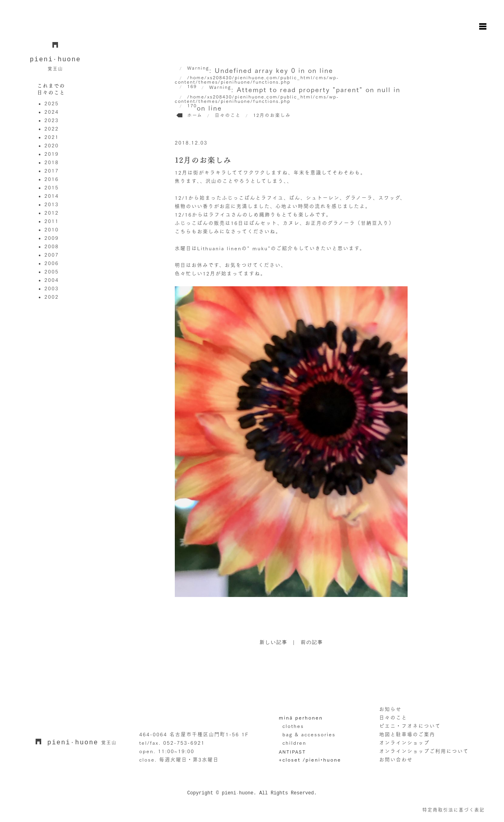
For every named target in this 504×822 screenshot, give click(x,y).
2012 (52, 213)
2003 (52, 288)
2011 (52, 221)
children (294, 743)
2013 (52, 204)
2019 (52, 154)
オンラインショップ (404, 743)
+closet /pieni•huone (310, 760)
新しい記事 (274, 643)
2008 (52, 246)
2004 (52, 280)
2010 (52, 229)
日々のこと (393, 717)
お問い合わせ (396, 760)
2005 (52, 271)
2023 (52, 120)
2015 (52, 187)
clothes (293, 726)
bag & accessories (309, 734)
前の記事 (312, 643)
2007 (52, 255)
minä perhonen (301, 717)
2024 (52, 112)
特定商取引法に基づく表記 (454, 810)
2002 (52, 297)
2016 (52, 179)
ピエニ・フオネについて (410, 726)
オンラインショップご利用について (424, 751)
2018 (52, 162)
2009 (52, 238)
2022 (52, 129)
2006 (52, 263)
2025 (52, 103)
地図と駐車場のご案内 (407, 734)
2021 (52, 137)
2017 (52, 171)
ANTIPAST (292, 751)
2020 (52, 145)
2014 (52, 196)
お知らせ (390, 709)
